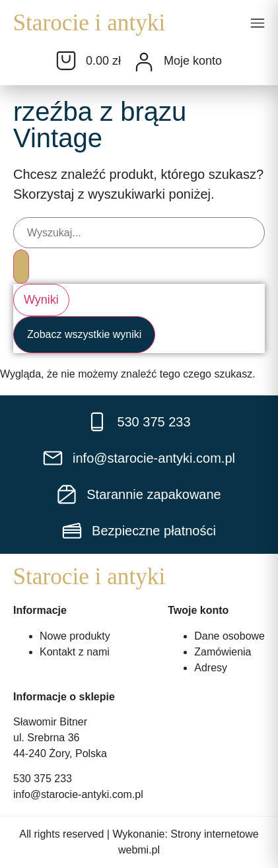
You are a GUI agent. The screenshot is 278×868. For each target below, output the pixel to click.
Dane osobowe (229, 635)
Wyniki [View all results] (41, 299)
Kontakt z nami (75, 651)
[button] (258, 24)
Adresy (211, 667)
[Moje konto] (144, 62)
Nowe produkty (75, 635)
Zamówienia (223, 651)
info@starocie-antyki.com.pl (78, 794)
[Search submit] (21, 266)
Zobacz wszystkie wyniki (84, 334)
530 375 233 (43, 779)
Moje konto (193, 61)
